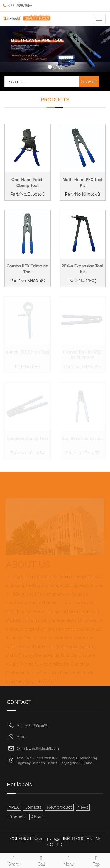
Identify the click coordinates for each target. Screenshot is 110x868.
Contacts (33, 807)
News (83, 807)
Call (41, 860)
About (37, 817)
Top (96, 860)
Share (14, 860)
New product (59, 807)
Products (17, 817)
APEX (14, 807)
